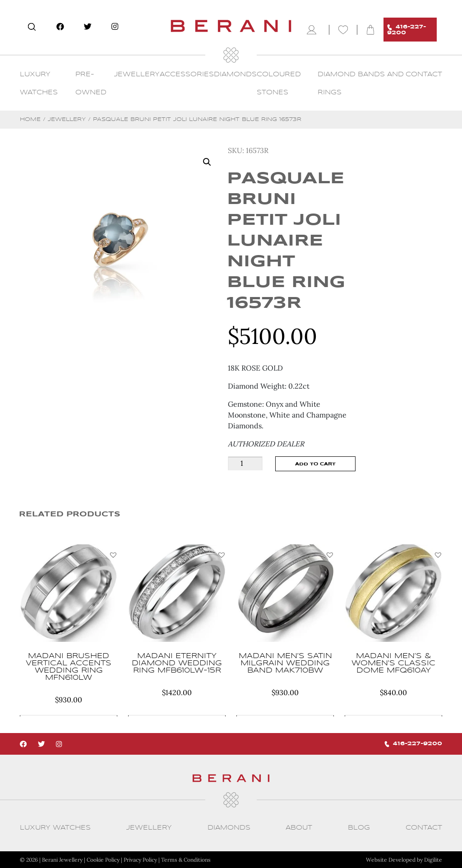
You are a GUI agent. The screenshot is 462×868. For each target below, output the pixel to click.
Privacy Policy (140, 860)
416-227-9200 (407, 30)
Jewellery (137, 74)
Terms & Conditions (186, 860)
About (299, 828)
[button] (113, 555)
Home (30, 119)
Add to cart (315, 464)
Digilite (433, 860)
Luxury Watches (55, 828)
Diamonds (235, 74)
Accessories (187, 74)
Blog (359, 828)
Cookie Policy (103, 860)
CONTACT (424, 74)
